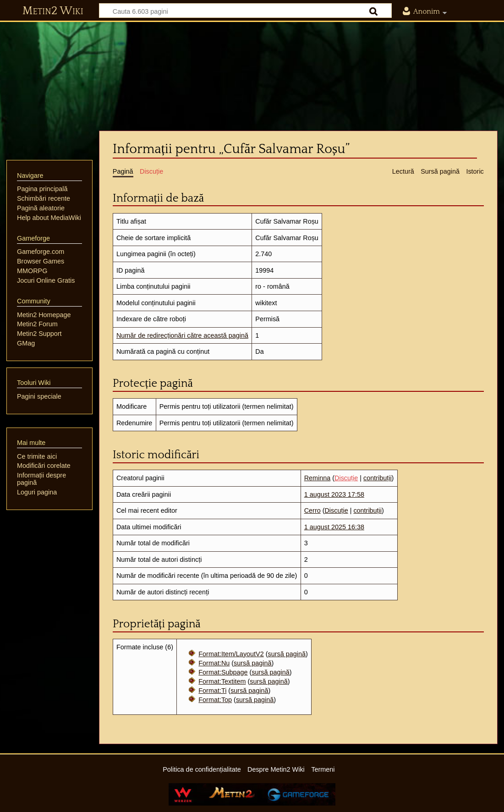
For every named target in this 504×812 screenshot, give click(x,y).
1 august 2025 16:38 (334, 527)
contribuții (378, 478)
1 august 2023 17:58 (334, 494)
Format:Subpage (223, 672)
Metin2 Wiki (53, 11)
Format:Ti (212, 691)
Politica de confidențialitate (202, 769)
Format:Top (215, 700)
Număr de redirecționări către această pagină (182, 335)
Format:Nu (214, 663)
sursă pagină (286, 654)
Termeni (323, 769)
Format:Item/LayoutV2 (231, 654)
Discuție (346, 478)
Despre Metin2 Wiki (276, 769)
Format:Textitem (222, 681)
